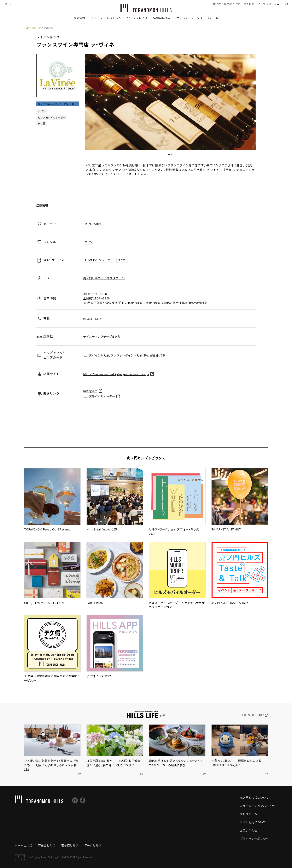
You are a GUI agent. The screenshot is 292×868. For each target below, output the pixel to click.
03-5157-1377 (92, 318)
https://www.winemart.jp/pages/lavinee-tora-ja (116, 374)
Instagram (90, 391)
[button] (9, 4)
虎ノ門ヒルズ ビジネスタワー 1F (104, 278)
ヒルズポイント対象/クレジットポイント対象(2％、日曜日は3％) (125, 355)
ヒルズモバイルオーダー (99, 396)
